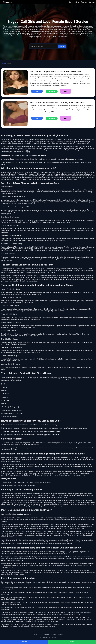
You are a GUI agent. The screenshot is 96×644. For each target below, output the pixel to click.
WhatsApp (72, 642)
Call (37, 91)
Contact (92, 2)
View (66, 91)
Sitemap (60, 634)
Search (62, 46)
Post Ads (84, 2)
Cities (77, 2)
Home (71, 2)
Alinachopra (7, 2)
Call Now (24, 642)
